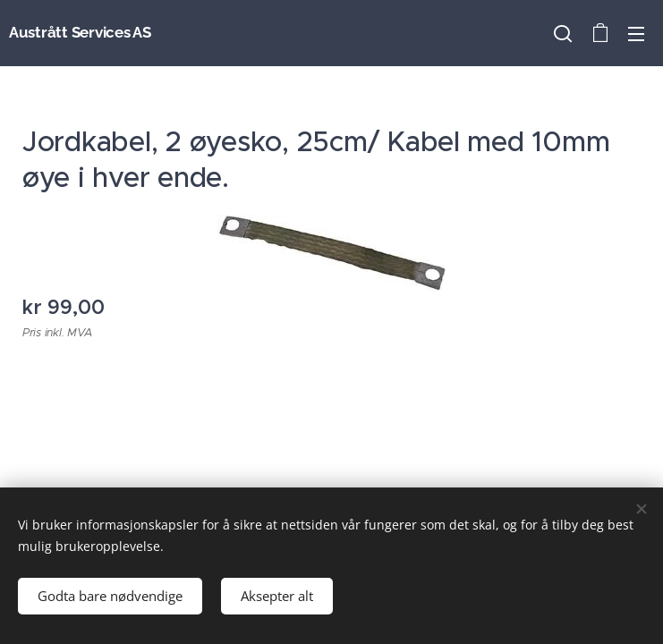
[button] (563, 33)
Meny (636, 34)
